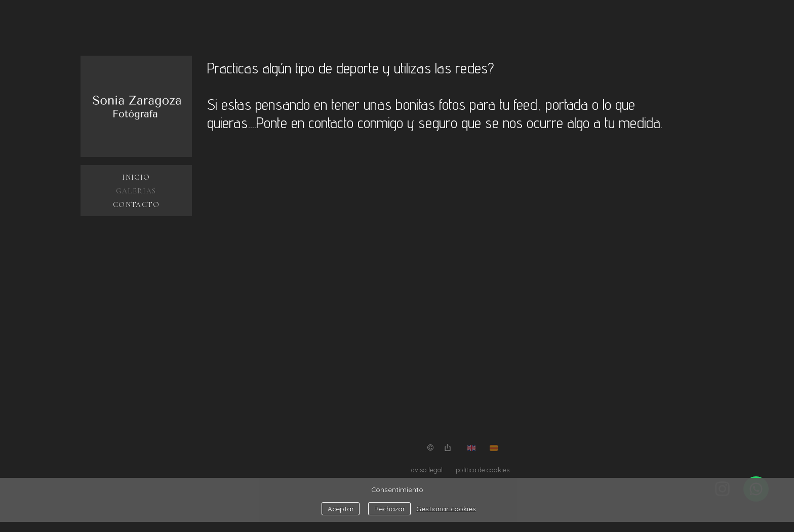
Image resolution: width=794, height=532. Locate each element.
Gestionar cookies (446, 508)
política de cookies (483, 470)
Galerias (136, 191)
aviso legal (427, 470)
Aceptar (341, 508)
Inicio (136, 177)
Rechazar (390, 508)
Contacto (136, 205)
